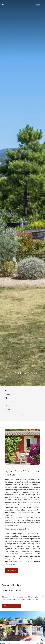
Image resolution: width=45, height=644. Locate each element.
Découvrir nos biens (11, 606)
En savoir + (12, 571)
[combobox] (22, 390)
